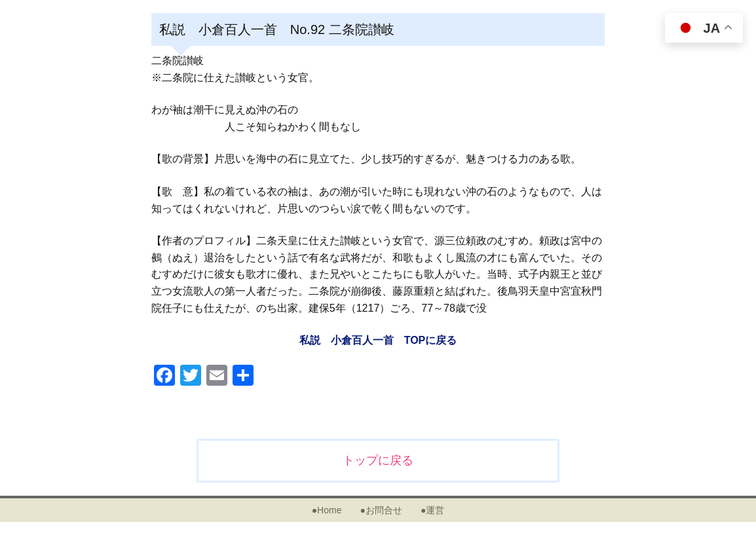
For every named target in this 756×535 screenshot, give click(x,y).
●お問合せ (381, 510)
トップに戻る (378, 460)
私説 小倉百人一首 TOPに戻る (378, 340)
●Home (327, 510)
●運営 (432, 510)
